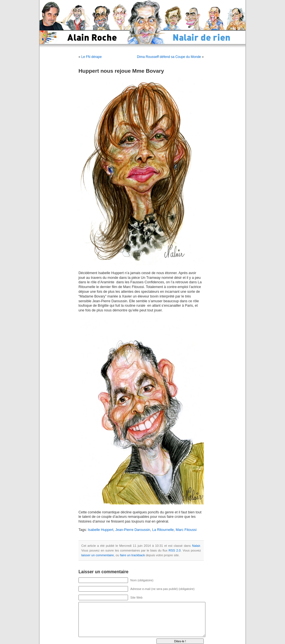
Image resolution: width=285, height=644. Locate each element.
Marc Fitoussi (186, 530)
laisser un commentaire (98, 555)
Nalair (196, 546)
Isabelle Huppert (101, 530)
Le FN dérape (91, 57)
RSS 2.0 (175, 550)
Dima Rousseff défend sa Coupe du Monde (169, 57)
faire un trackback (132, 555)
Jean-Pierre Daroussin (133, 530)
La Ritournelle (163, 530)
